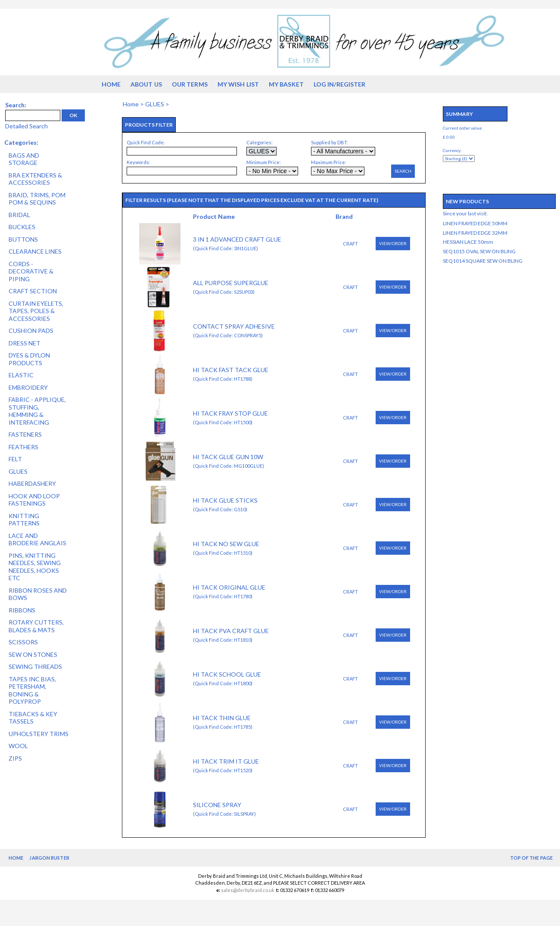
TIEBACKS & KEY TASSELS (33, 718)
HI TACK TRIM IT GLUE (226, 761)
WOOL (18, 746)
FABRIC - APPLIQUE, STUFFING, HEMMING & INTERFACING (37, 411)
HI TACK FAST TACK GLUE (231, 370)
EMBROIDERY (28, 387)
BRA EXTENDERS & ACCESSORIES (35, 179)
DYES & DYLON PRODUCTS (29, 359)
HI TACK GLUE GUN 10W (228, 457)
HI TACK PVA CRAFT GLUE (231, 631)
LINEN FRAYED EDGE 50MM (475, 223)
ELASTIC (21, 375)
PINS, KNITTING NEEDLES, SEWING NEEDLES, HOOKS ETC (35, 567)
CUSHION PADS (31, 331)
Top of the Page (532, 858)
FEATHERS (23, 447)
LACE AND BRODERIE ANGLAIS (37, 539)
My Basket (286, 84)
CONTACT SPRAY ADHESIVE (234, 326)
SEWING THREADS (35, 667)
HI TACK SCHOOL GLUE (227, 674)
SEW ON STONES (33, 654)
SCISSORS (23, 642)
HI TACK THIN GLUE (222, 718)
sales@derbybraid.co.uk (248, 890)
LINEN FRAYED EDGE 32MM (475, 233)
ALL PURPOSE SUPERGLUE (231, 283)
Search (403, 171)
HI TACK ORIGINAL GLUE (229, 587)
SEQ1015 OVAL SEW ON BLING (479, 251)
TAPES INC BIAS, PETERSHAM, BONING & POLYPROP (32, 690)
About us (146, 84)
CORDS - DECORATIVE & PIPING (31, 271)
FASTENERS (25, 434)
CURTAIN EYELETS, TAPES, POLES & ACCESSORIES (36, 311)
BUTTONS (23, 239)
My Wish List (238, 84)
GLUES (18, 471)
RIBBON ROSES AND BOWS (38, 594)
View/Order (393, 243)
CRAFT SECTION (33, 291)
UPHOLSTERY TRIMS (39, 734)
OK (73, 115)
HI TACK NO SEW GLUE (226, 544)
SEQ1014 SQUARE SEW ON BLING (483, 261)
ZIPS (15, 758)
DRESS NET (25, 343)
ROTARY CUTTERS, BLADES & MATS (36, 626)
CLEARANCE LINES (35, 251)
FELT (15, 459)
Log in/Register (340, 84)
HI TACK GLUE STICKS (225, 500)
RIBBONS (22, 610)
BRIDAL (19, 215)
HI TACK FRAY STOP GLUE (230, 413)
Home (111, 84)
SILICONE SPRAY (217, 805)
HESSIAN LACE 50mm (468, 242)
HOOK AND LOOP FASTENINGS (34, 500)
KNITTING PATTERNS (24, 520)
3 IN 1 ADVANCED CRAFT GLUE (237, 239)
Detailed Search (26, 126)
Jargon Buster (49, 858)
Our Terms (190, 84)
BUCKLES (22, 227)
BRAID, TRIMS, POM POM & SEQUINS (37, 199)
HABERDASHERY (32, 483)
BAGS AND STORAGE (24, 159)
